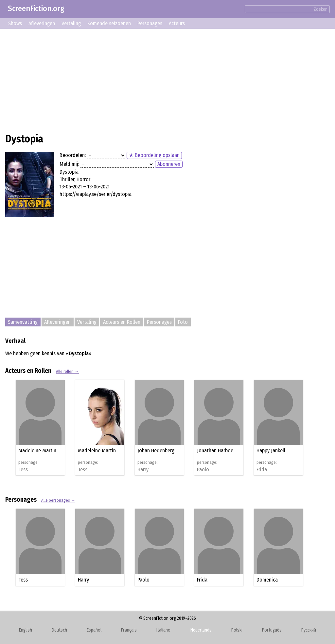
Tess (23, 470)
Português (272, 630)
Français (129, 630)
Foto (183, 322)
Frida (262, 470)
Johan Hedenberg (156, 451)
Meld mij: (69, 164)
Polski (237, 630)
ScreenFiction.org (36, 9)
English (26, 630)
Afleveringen (42, 23)
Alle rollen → (67, 371)
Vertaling (71, 23)
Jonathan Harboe (215, 451)
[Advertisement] (167, 80)
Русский (309, 630)
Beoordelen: (73, 155)
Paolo (203, 470)
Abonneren (169, 164)
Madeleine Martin (37, 451)
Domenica (267, 580)
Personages (150, 23)
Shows (15, 23)
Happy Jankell (271, 451)
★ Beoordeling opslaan (154, 155)
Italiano (163, 630)
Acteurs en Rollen (122, 322)
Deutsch (59, 630)
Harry (143, 470)
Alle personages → (58, 500)
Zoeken (321, 9)
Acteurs (177, 23)
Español (94, 630)
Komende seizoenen (109, 23)
